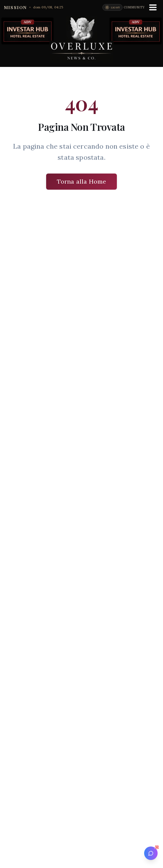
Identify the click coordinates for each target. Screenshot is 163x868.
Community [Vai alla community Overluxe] (134, 7)
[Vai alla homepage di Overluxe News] (81, 40)
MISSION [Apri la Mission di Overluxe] (15, 7)
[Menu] (153, 7)
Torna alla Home (81, 181)
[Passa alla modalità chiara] (112, 7)
